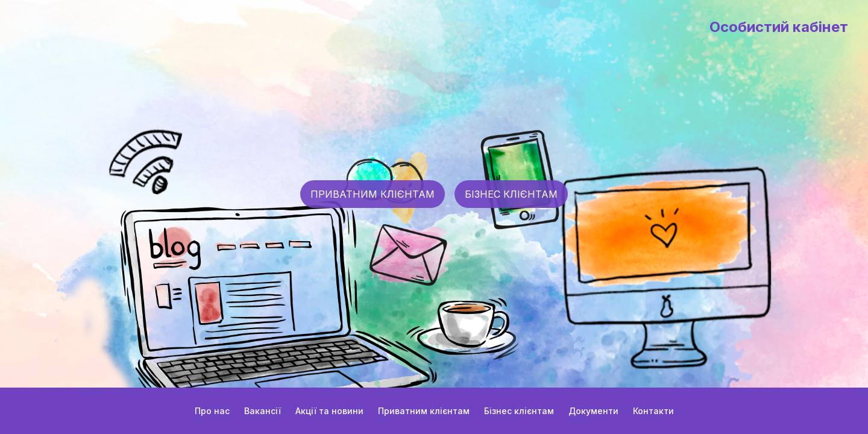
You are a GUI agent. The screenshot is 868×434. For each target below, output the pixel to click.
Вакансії (263, 411)
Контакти (653, 411)
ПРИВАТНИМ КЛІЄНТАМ (373, 194)
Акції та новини (329, 411)
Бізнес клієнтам (519, 411)
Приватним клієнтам (424, 411)
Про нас (212, 411)
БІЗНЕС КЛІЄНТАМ (511, 194)
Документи (593, 411)
